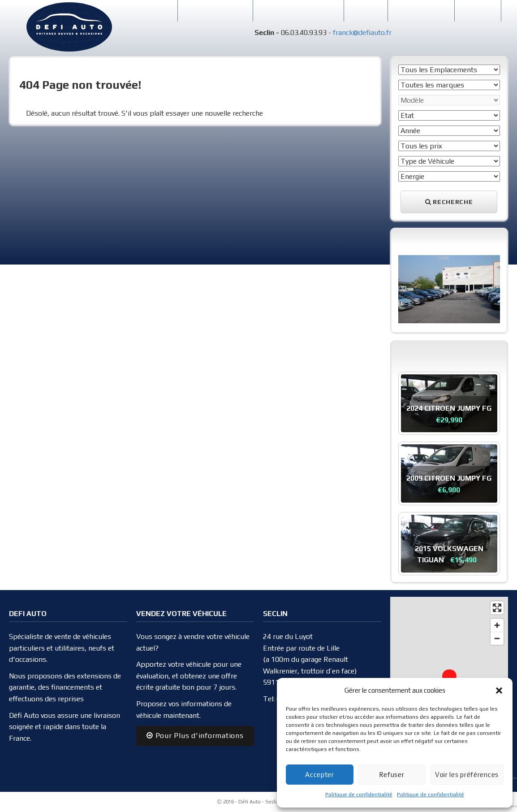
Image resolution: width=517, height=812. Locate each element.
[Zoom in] (497, 625)
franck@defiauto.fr (362, 33)
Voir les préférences (467, 775)
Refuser (392, 775)
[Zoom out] (497, 638)
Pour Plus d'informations (195, 736)
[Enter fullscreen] (497, 608)
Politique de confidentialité (359, 795)
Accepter (320, 775)
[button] (499, 690)
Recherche (449, 202)
